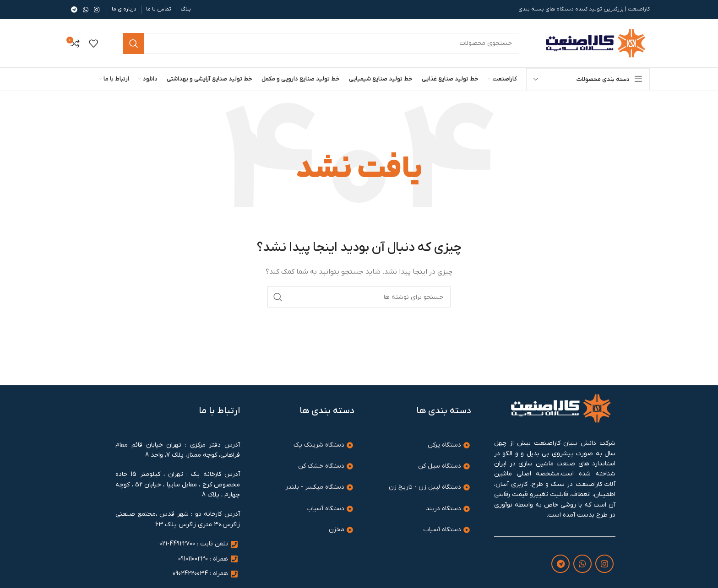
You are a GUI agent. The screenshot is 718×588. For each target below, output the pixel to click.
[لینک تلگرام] (74, 10)
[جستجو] (359, 297)
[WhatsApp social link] (86, 10)
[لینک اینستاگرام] (97, 10)
